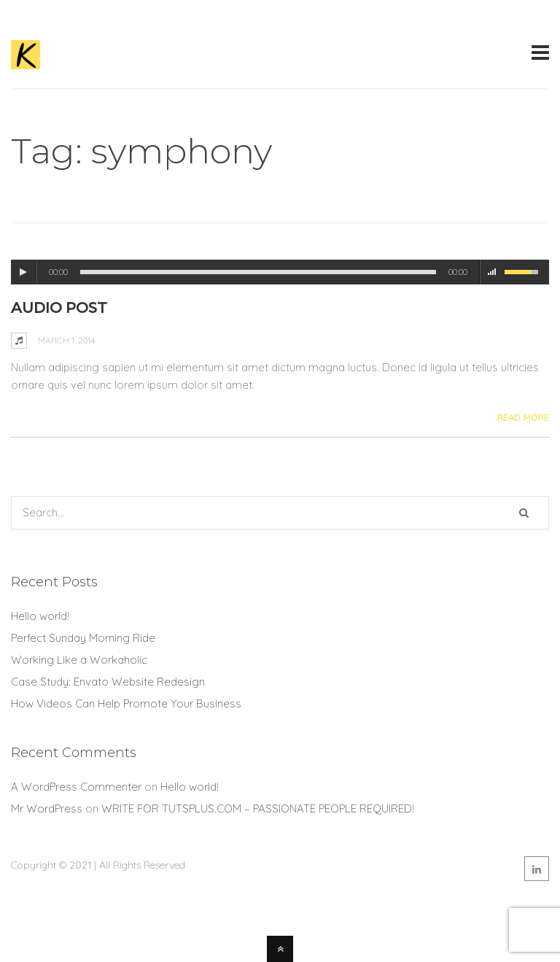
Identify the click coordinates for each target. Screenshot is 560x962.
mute (492, 272)
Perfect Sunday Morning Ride (83, 638)
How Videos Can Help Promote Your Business (126, 703)
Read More (523, 417)
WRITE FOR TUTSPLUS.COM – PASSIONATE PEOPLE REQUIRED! (258, 808)
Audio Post (59, 308)
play (23, 272)
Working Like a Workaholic (79, 660)
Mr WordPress (47, 808)
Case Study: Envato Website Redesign (108, 682)
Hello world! (40, 616)
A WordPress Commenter (76, 787)
